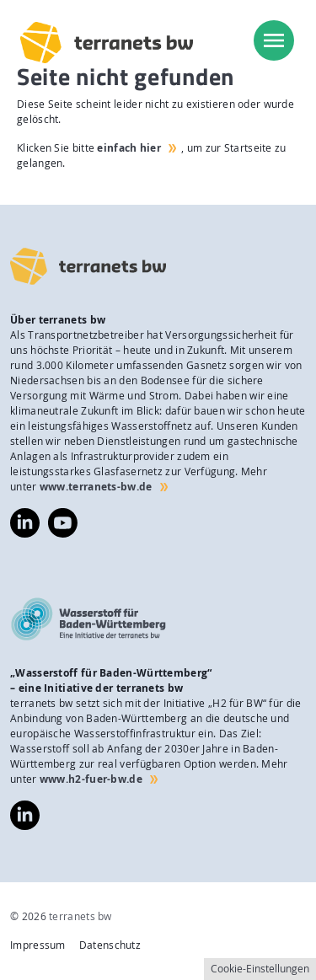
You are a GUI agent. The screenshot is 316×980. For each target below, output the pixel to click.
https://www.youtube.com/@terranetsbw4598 (63, 515)
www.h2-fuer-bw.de (91, 779)
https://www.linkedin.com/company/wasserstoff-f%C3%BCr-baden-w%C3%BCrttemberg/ (25, 815)
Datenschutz (110, 945)
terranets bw (80, 916)
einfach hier (129, 148)
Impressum (38, 945)
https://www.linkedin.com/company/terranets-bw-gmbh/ (25, 523)
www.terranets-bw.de (96, 487)
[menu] (274, 40)
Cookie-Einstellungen (260, 969)
